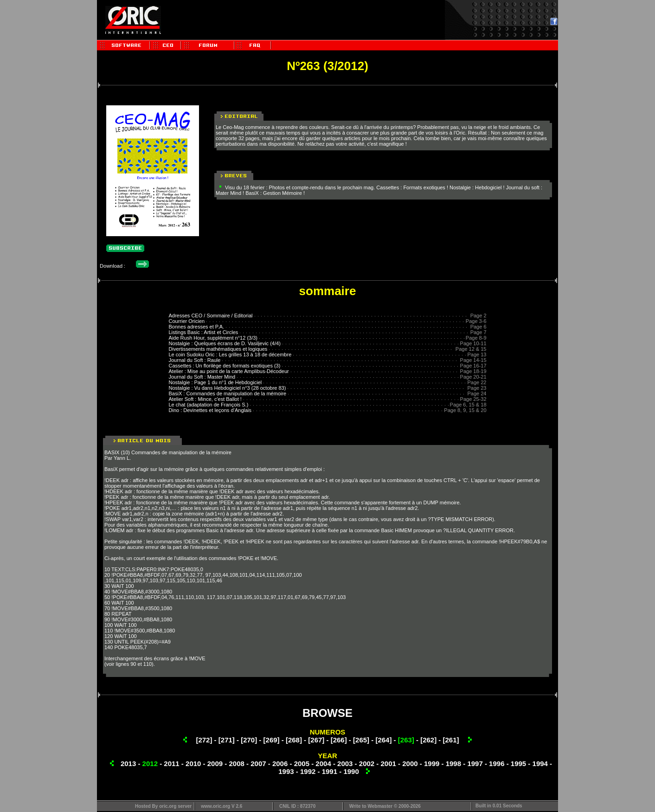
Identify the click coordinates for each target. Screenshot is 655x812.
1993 (286, 771)
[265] (361, 740)
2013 (128, 764)
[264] (383, 740)
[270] (249, 740)
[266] (339, 740)
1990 (351, 771)
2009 (215, 764)
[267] (316, 740)
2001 (389, 764)
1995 (518, 764)
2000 (410, 764)
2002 (367, 764)
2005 (302, 764)
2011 (171, 764)
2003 (345, 764)
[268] (294, 740)
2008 (236, 764)
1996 (497, 764)
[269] (272, 740)
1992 (308, 771)
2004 (323, 764)
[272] (204, 740)
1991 (330, 771)
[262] (428, 740)
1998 (453, 764)
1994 (540, 764)
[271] (227, 740)
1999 (432, 764)
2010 (193, 764)
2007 (258, 764)
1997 (475, 764)
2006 (280, 764)
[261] (451, 740)
